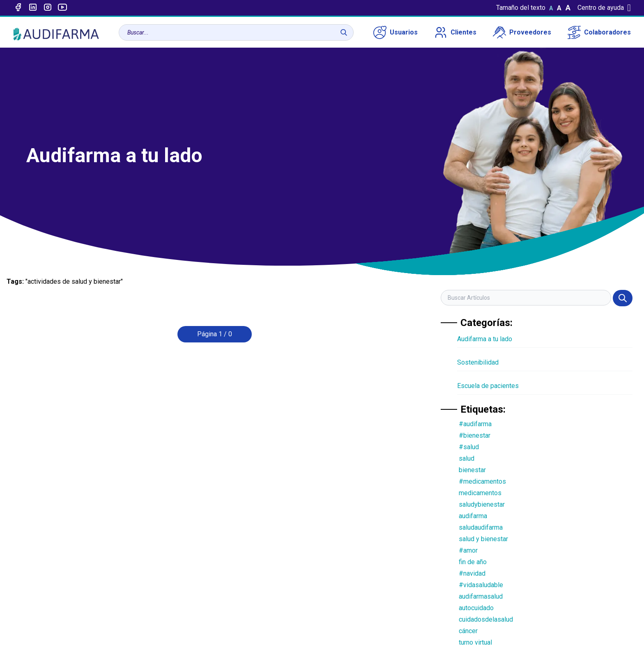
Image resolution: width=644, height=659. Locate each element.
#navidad (472, 573)
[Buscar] (344, 32)
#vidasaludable (481, 585)
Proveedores (522, 32)
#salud (469, 447)
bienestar (472, 470)
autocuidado (476, 608)
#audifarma (475, 424)
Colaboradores (599, 32)
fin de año (473, 562)
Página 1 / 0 (215, 334)
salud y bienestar (483, 539)
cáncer (468, 631)
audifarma (473, 516)
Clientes (455, 32)
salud (467, 458)
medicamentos (480, 493)
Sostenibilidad (478, 362)
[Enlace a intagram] (48, 8)
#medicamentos (482, 481)
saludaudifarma (481, 527)
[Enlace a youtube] (62, 8)
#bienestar (475, 435)
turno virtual (475, 642)
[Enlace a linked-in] (33, 8)
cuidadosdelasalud (486, 619)
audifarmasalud (481, 596)
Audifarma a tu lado (485, 339)
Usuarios (396, 32)
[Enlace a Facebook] (18, 8)
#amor (468, 550)
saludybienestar (482, 504)
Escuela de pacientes (488, 386)
